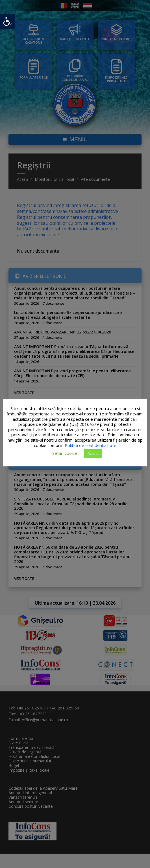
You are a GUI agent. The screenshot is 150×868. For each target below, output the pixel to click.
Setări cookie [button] (65, 453)
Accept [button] (93, 453)
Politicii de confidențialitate (106, 445)
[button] (7, 21)
